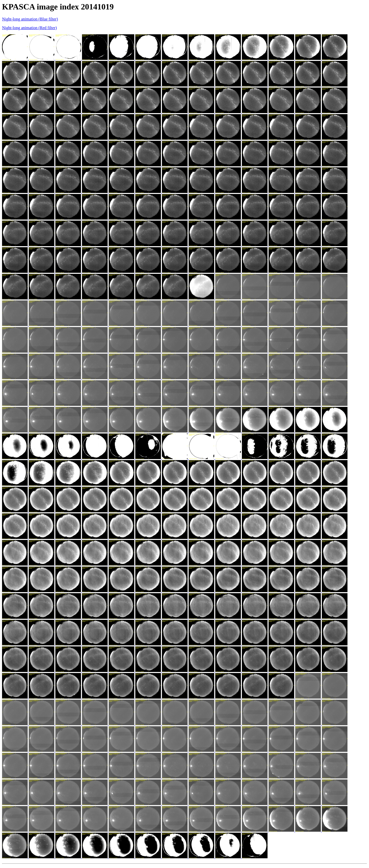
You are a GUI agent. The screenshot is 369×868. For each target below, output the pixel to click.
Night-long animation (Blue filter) (30, 19)
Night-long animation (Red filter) (29, 28)
